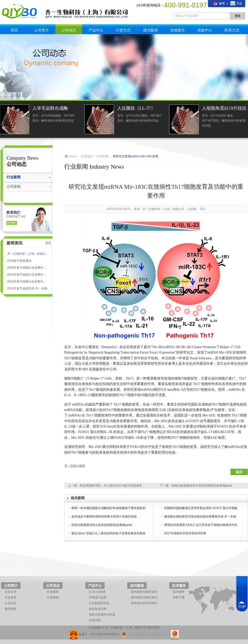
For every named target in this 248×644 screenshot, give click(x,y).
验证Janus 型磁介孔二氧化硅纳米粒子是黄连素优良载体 (108, 533)
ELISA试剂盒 (97, 592)
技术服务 (179, 586)
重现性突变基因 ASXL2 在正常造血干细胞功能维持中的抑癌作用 (201, 525)
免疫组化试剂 (98, 609)
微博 (219, 3)
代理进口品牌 (98, 597)
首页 (14, 30)
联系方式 (232, 30)
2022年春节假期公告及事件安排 (28, 282)
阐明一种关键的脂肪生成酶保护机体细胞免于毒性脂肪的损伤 (109, 509)
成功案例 (150, 30)
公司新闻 (14, 187)
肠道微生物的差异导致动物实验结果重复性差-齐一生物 (200, 516)
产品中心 (96, 30)
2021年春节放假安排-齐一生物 (27, 288)
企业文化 (11, 603)
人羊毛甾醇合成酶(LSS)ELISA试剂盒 (52, 109)
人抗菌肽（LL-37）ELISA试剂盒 (137, 109)
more (12, 223)
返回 (239, 472)
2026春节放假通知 (19, 261)
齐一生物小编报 (75, 466)
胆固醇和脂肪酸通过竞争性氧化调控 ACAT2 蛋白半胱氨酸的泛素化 (201, 509)
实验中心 (205, 30)
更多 (48, 243)
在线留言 (178, 30)
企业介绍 (11, 592)
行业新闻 (14, 177)
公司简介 (42, 30)
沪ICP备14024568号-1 (105, 634)
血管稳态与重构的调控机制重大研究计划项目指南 (104, 516)
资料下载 (179, 597)
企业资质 (11, 597)
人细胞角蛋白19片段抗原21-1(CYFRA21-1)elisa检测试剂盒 (225, 109)
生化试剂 (95, 620)
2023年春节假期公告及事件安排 (28, 275)
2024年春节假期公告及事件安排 (28, 268)
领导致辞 (11, 609)
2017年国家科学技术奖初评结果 (185, 533)
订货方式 (123, 30)
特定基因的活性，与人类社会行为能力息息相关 (111, 486)
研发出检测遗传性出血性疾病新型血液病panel (202, 486)
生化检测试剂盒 (99, 603)
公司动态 (69, 30)
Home (73, 156)
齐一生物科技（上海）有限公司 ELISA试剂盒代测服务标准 (28, 254)
